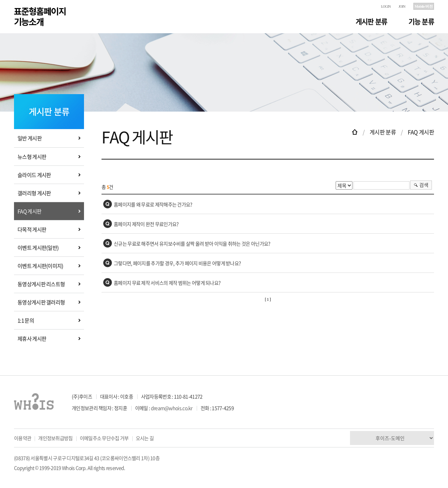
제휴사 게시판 (32, 339)
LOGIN (386, 6)
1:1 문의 (26, 320)
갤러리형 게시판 (34, 193)
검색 (424, 185)
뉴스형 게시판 (32, 157)
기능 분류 (421, 22)
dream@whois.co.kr (172, 408)
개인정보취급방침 (55, 438)
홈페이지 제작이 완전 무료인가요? (146, 224)
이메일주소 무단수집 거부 (104, 438)
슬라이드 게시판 (34, 175)
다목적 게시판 (32, 229)
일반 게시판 (30, 138)
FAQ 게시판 (29, 211)
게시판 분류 (372, 22)
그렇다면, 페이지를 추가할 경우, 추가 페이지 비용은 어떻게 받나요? (177, 263)
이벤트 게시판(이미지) (40, 266)
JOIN (402, 6)
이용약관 (23, 438)
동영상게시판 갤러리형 (41, 302)
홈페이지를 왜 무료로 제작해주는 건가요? (153, 204)
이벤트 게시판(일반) (38, 248)
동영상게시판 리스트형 (41, 284)
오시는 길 (145, 438)
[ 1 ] (268, 299)
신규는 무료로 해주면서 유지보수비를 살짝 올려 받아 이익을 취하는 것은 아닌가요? (192, 243)
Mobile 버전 (424, 6)
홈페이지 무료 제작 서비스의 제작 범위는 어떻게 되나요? (167, 283)
